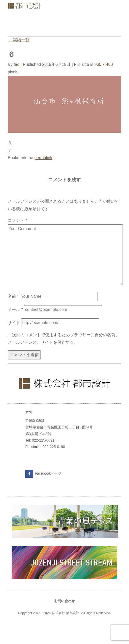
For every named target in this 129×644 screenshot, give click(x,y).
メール (15, 309)
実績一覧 (19, 40)
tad (17, 64)
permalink (43, 158)
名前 (13, 296)
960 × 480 (104, 64)
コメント (17, 220)
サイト (14, 323)
